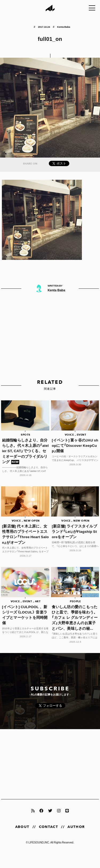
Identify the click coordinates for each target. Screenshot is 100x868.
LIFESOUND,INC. (39, 842)
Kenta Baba (64, 27)
